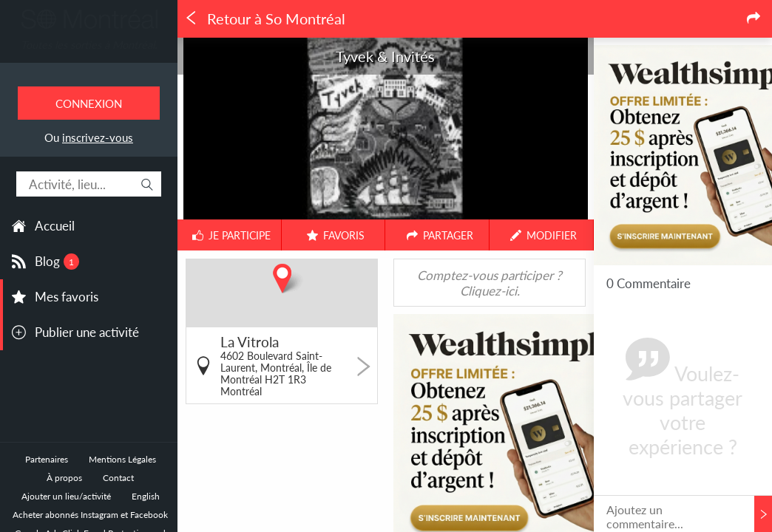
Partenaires (47, 459)
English (146, 496)
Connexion (89, 103)
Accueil (55, 226)
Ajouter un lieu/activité (66, 496)
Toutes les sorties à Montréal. (89, 45)
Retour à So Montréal (265, 19)
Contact (118, 478)
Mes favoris (67, 297)
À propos (64, 478)
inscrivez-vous (98, 137)
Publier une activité (87, 332)
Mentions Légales (122, 459)
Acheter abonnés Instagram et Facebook (90, 515)
